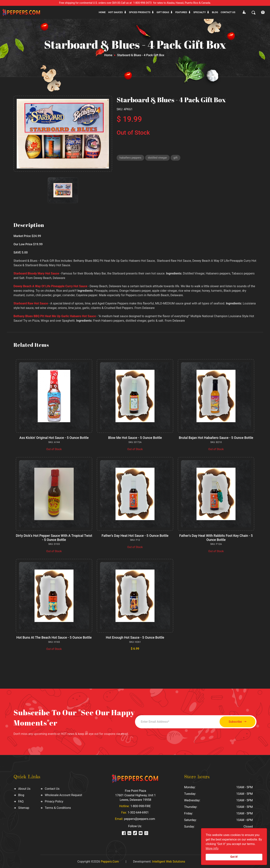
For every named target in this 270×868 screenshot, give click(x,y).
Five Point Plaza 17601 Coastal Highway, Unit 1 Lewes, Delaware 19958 (135, 795)
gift (177, 158)
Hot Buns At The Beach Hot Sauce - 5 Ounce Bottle (54, 637)
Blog (215, 12)
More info (212, 848)
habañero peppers (131, 158)
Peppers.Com (110, 861)
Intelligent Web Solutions (169, 861)
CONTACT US (228, 12)
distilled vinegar (158, 158)
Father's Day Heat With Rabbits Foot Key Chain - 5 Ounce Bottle (216, 537)
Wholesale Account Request (63, 795)
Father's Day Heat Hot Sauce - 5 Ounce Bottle (135, 535)
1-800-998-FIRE (141, 806)
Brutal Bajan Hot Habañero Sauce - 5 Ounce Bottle (216, 438)
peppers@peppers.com (140, 818)
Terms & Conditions (58, 807)
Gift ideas (163, 12)
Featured (181, 12)
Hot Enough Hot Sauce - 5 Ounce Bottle (135, 637)
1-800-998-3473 (142, 3)
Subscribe (236, 721)
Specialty (199, 12)
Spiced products (140, 12)
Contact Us (52, 788)
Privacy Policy (54, 801)
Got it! (234, 857)
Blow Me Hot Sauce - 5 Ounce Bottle (135, 438)
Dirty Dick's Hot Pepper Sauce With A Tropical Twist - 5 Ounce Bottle (54, 537)
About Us (24, 788)
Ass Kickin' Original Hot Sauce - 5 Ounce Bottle (54, 438)
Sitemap (24, 807)
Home (102, 12)
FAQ (21, 801)
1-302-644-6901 (138, 812)
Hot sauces (115, 12)
